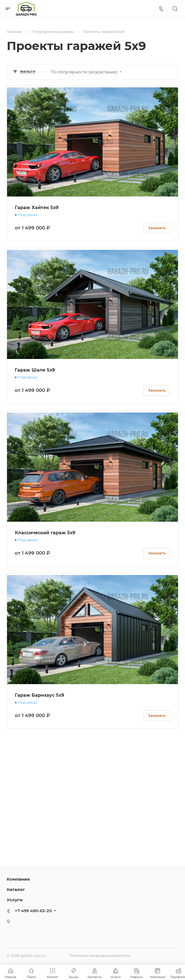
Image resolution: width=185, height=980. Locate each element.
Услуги (15, 900)
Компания (18, 879)
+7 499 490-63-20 (33, 911)
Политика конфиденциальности (100, 955)
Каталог (16, 889)
